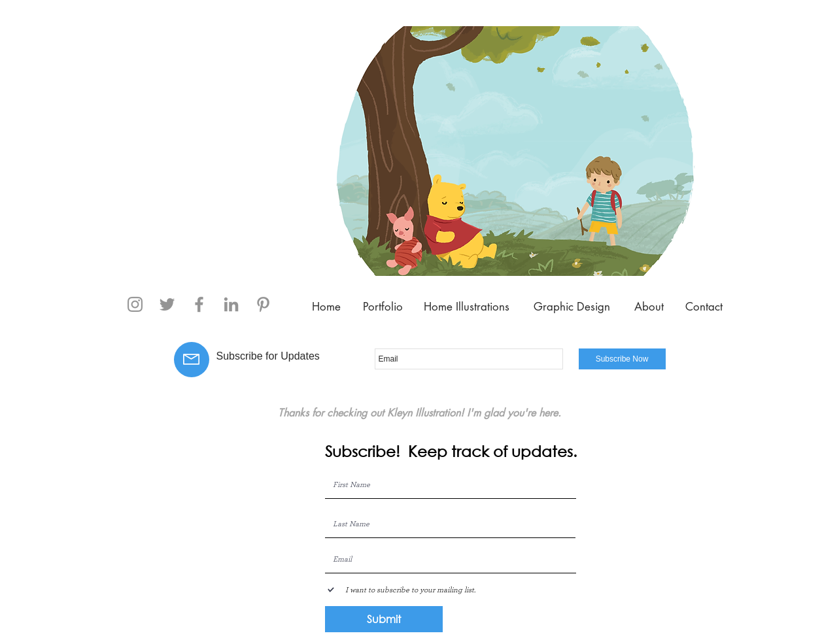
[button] (516, 151)
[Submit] (384, 619)
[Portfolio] (383, 307)
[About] (649, 307)
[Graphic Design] (572, 307)
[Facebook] (199, 304)
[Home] (327, 307)
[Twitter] (167, 304)
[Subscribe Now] (622, 359)
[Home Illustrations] (467, 307)
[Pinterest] (263, 304)
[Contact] (704, 307)
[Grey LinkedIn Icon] (231, 304)
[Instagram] (135, 304)
